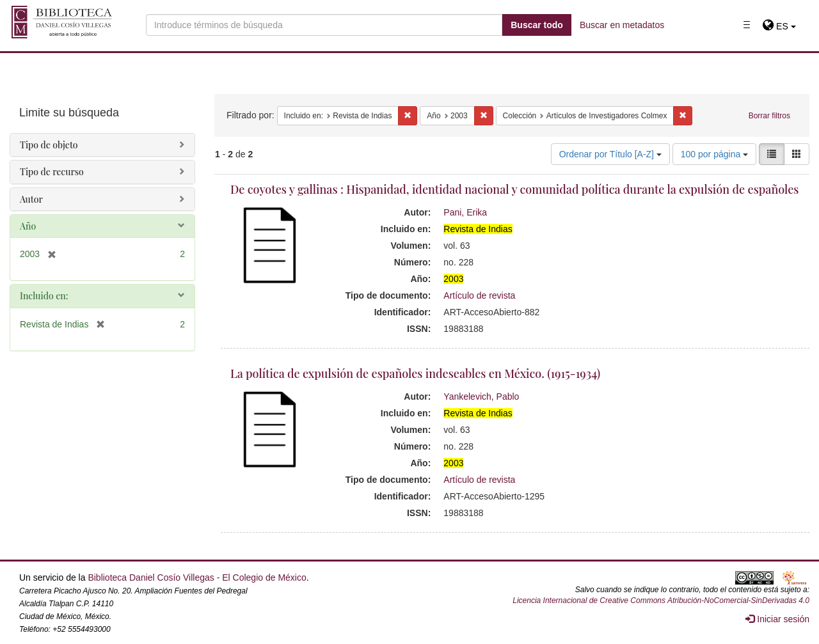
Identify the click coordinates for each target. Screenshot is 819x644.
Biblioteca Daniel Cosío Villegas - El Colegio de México (197, 577)
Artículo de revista (479, 295)
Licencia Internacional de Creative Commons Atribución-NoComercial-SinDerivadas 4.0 (661, 601)
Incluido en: (44, 296)
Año (28, 226)
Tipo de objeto (49, 145)
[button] (779, 26)
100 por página (714, 154)
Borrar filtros (769, 116)
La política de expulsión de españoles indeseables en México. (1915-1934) (415, 373)
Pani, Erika (465, 212)
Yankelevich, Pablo (481, 397)
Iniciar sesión (777, 619)
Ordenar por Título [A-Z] (610, 154)
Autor (31, 199)
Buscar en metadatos (622, 25)
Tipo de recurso (52, 172)
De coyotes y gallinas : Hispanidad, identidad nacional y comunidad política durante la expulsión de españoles (514, 189)
